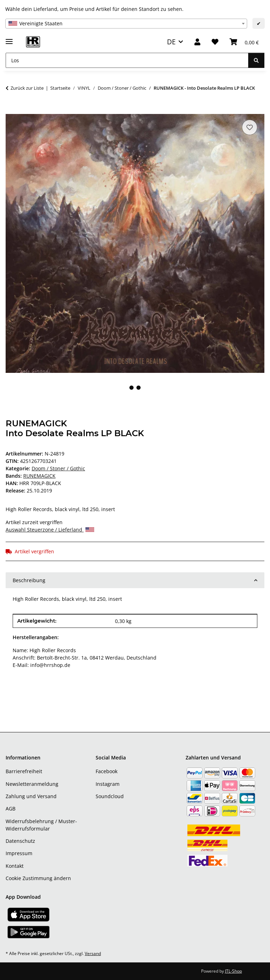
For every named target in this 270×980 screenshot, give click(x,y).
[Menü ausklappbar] (9, 39)
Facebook (107, 771)
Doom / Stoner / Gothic (58, 468)
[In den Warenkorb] (11, 110)
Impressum (19, 853)
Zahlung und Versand (31, 796)
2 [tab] (139, 388)
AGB (11, 809)
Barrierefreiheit (24, 771)
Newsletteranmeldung (32, 784)
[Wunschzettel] (215, 42)
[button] (197, 42)
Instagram (108, 784)
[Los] (127, 60)
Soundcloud (110, 796)
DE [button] (171, 42)
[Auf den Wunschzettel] (250, 127)
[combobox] (126, 24)
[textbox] (126, 24)
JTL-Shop (233, 971)
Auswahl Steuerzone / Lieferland (50, 530)
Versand (93, 953)
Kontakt (15, 866)
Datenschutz (20, 841)
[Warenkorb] (244, 42)
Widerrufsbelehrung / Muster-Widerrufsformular (41, 825)
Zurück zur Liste (27, 88)
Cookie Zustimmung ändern (38, 878)
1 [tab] (131, 388)
